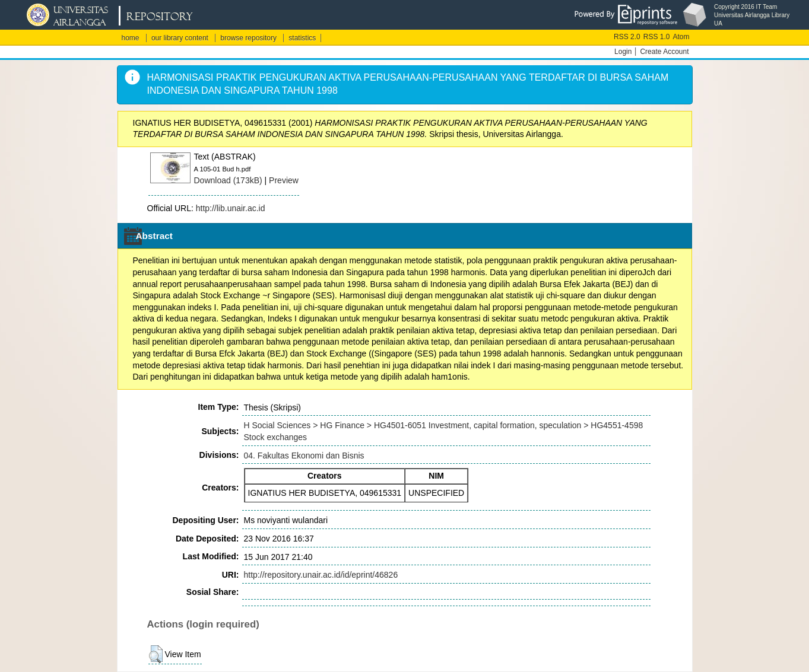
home (131, 38)
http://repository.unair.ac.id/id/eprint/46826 (321, 575)
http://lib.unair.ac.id (231, 208)
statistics (302, 38)
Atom (681, 37)
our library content (180, 38)
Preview (284, 180)
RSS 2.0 (627, 37)
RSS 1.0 (657, 37)
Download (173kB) (228, 180)
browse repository (248, 38)
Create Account (664, 52)
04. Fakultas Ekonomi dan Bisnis (304, 456)
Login (623, 52)
